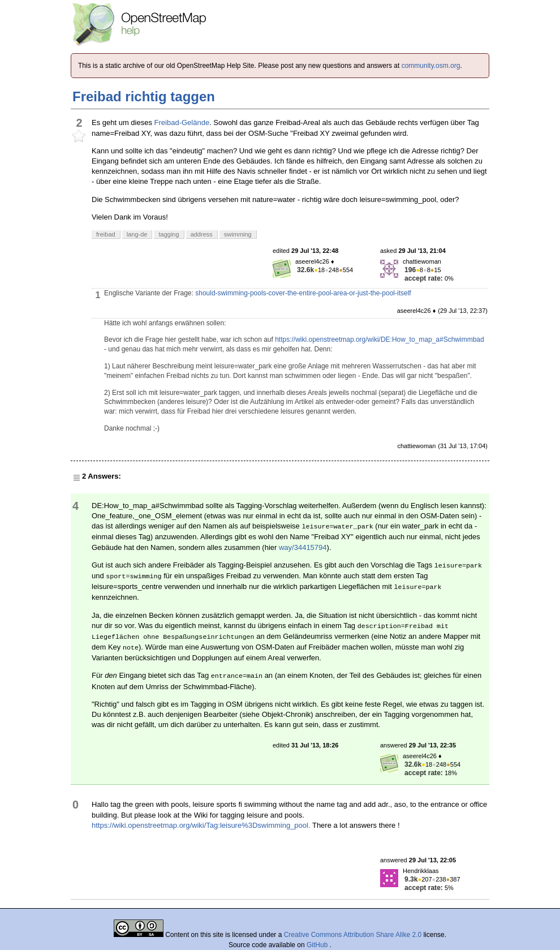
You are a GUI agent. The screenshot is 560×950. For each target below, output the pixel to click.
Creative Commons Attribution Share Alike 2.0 (353, 935)
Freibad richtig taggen (144, 96)
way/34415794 (303, 547)
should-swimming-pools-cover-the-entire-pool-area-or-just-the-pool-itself (303, 293)
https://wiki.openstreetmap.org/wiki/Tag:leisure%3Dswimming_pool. (201, 825)
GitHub (318, 945)
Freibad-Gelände (182, 122)
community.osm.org (431, 66)
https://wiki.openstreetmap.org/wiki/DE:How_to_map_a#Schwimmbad (380, 339)
